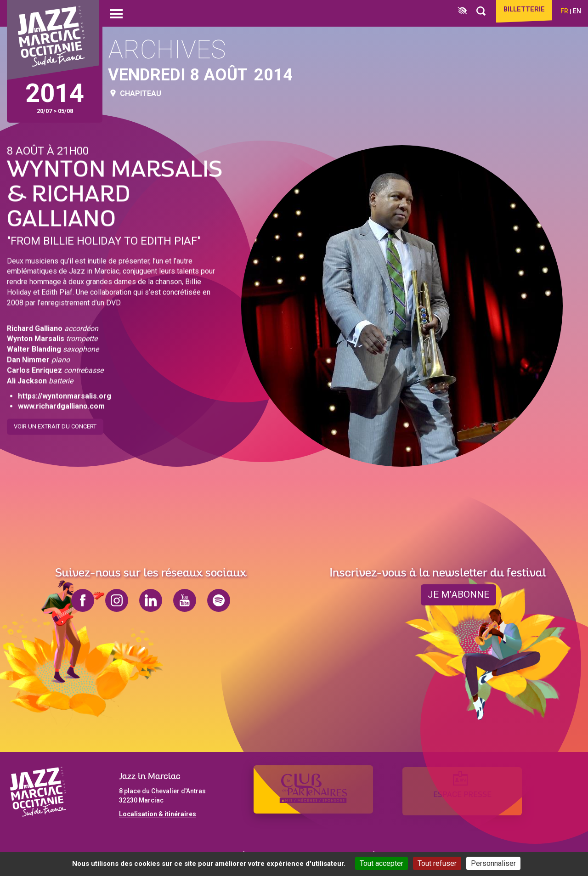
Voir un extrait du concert (55, 425)
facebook (83, 600)
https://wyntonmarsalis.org (65, 394)
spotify (219, 600)
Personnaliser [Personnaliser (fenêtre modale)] (493, 863)
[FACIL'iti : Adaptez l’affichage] (456, 11)
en (577, 11)
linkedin (151, 600)
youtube (185, 600)
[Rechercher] (475, 11)
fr (564, 11)
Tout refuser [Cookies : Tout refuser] (437, 863)
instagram (117, 600)
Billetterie (521, 10)
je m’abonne (458, 595)
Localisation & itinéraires (158, 814)
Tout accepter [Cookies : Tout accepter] (382, 863)
